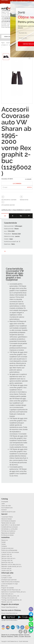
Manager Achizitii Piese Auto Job (11, 590)
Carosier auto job (6, 568)
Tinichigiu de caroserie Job (9, 598)
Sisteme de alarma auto (8, 512)
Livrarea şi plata (6, 576)
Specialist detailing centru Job (10, 596)
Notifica (29, 187)
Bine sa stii (4, 586)
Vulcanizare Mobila (7, 517)
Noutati (3, 542)
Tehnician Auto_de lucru (8, 558)
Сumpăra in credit (7, 578)
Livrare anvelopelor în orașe (9, 584)
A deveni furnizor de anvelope (10, 552)
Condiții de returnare (7, 548)
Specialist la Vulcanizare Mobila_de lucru (14, 592)
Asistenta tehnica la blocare (9, 527)
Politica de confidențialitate (9, 550)
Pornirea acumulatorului (8, 531)
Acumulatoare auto (7, 508)
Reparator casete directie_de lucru (12, 566)
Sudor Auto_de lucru (7, 594)
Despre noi (5, 540)
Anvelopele (5, 502)
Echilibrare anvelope (7, 535)
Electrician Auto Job (7, 562)
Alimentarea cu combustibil (9, 529)
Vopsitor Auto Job (7, 554)
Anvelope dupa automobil (9, 580)
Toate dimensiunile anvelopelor (10, 582)
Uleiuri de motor (6, 506)
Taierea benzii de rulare (8, 523)
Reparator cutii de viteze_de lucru (11, 564)
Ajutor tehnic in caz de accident (11, 525)
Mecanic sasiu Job (7, 602)
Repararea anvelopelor (8, 533)
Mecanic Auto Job (7, 556)
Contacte (4, 546)
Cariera (4, 15)
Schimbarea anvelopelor (9, 521)
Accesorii (5, 4)
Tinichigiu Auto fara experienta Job (11, 600)
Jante (3, 504)
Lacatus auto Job (6, 571)
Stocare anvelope (6, 519)
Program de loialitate (8, 588)
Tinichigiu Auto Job (7, 560)
